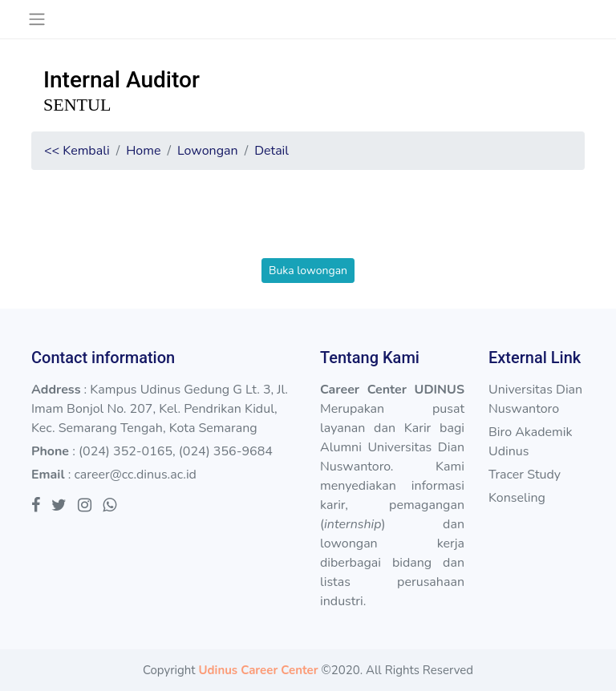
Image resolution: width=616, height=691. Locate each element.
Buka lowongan (308, 271)
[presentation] (308, 227)
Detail (272, 151)
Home (143, 151)
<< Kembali (77, 151)
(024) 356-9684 (226, 451)
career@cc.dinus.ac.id (135, 475)
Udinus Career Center (258, 670)
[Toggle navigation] (36, 19)
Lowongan (208, 151)
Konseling (517, 498)
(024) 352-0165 (126, 451)
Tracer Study (525, 475)
